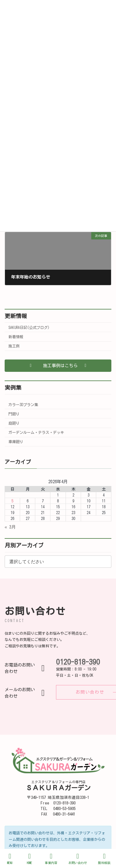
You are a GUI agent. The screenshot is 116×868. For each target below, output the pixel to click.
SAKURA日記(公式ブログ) (29, 327)
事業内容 (51, 859)
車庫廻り (16, 442)
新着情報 (16, 337)
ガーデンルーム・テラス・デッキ (36, 432)
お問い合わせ (78, 859)
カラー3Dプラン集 (23, 405)
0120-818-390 (78, 662)
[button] (58, 366)
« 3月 (10, 527)
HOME (30, 859)
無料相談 (104, 859)
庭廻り (14, 423)
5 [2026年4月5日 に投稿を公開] (12, 501)
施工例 (14, 346)
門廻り (14, 414)
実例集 (13, 388)
